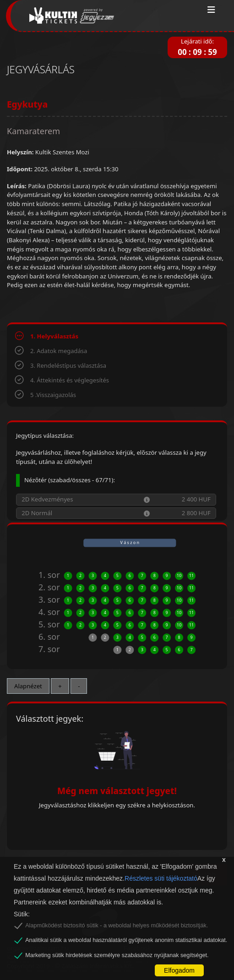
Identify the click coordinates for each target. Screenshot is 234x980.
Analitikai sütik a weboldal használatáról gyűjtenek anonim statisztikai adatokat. (126, 940)
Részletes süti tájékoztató (161, 878)
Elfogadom (179, 970)
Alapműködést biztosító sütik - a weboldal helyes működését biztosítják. (117, 926)
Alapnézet (28, 686)
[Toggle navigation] (211, 10)
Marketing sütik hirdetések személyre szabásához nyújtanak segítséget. (117, 955)
